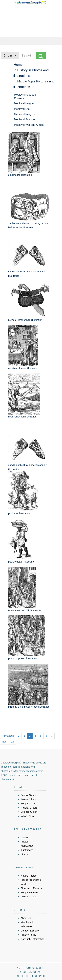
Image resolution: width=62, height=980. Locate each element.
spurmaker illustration (20, 175)
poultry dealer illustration (22, 562)
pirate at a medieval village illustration (29, 707)
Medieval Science (24, 119)
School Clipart (28, 795)
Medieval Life (22, 109)
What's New (27, 816)
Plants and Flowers (31, 888)
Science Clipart (29, 812)
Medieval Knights (24, 104)
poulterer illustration (19, 513)
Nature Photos (29, 876)
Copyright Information (32, 939)
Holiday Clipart (29, 808)
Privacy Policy (28, 935)
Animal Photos (29, 896)
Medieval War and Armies (29, 125)
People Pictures (29, 892)
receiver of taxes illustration (23, 368)
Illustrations (27, 850)
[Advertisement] (30, 21)
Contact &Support (30, 931)
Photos (25, 842)
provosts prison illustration (23, 658)
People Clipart (28, 803)
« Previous (8, 736)
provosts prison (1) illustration (24, 610)
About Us (26, 918)
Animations (27, 846)
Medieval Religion (24, 114)
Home (18, 65)
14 (13, 742)
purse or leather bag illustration (25, 320)
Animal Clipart (28, 799)
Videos (24, 854)
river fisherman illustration (22, 417)
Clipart (24, 837)
